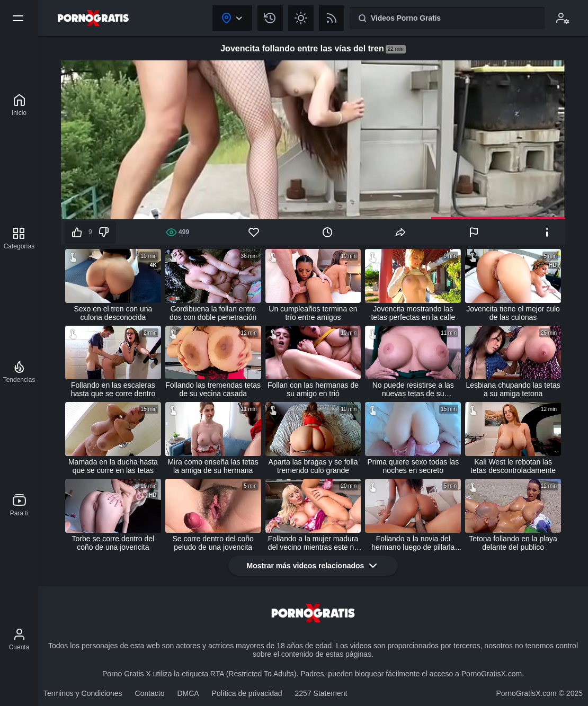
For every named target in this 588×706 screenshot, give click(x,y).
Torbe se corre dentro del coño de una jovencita (113, 543)
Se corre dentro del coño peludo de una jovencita (213, 543)
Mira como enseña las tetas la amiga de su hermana (213, 466)
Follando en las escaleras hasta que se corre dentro (113, 389)
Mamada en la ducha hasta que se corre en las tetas (113, 466)
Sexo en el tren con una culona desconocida (113, 313)
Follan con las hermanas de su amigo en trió (313, 389)
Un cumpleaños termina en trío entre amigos (313, 313)
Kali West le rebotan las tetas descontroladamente (513, 466)
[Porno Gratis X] (19, 105)
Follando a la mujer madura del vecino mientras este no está (313, 543)
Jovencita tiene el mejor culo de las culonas (513, 313)
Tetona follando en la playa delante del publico (513, 543)
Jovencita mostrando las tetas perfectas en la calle (413, 313)
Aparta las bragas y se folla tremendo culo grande (313, 466)
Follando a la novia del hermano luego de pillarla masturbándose (413, 543)
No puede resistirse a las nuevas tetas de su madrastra (413, 389)
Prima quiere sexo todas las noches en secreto (413, 466)
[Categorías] (19, 238)
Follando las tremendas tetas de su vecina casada (213, 389)
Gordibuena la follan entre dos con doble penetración (213, 313)
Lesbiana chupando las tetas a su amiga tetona (513, 389)
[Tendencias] (19, 372)
